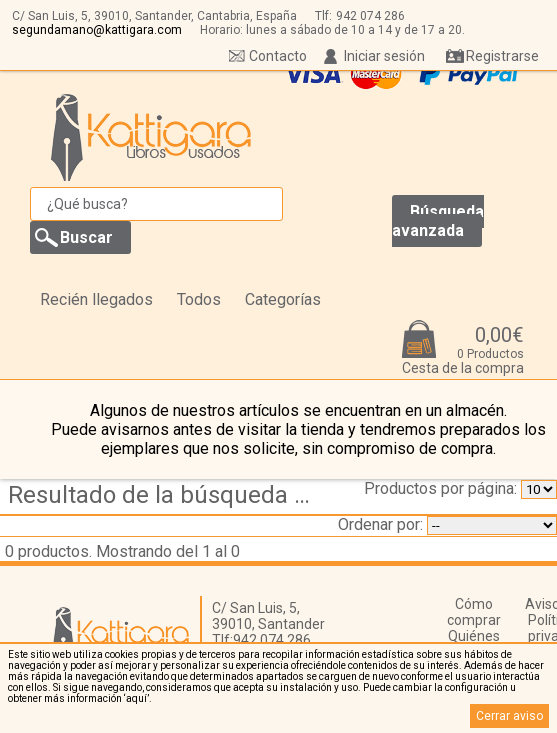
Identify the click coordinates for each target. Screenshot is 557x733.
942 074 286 (370, 16)
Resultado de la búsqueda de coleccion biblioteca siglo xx (165, 495)
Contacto (278, 56)
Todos (199, 299)
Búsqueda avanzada (438, 221)
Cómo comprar (474, 612)
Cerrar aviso (509, 716)
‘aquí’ (136, 698)
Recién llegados (96, 299)
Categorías (283, 299)
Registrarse (502, 56)
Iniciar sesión (384, 56)
